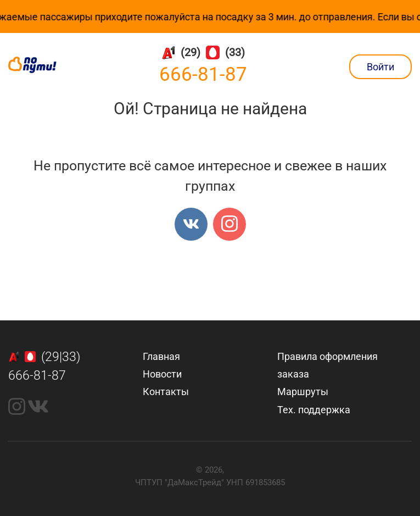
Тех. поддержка (314, 410)
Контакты (166, 392)
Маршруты (303, 392)
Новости (162, 374)
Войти (380, 67)
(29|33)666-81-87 (44, 367)
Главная (161, 356)
